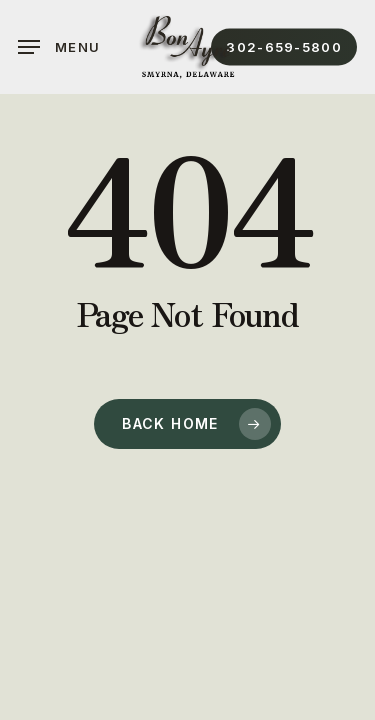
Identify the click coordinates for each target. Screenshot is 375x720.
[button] (59, 47)
